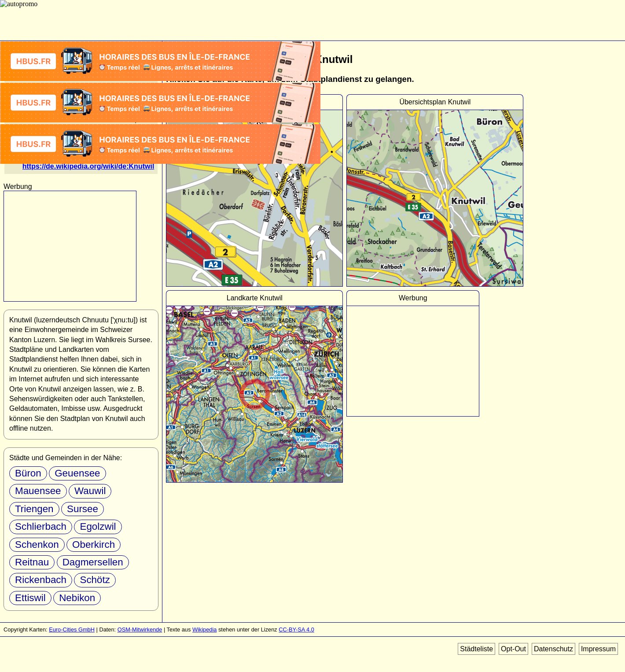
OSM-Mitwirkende (140, 630)
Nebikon (77, 598)
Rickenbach (41, 580)
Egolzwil (98, 526)
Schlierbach (41, 526)
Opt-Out (513, 649)
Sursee (83, 509)
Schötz (95, 580)
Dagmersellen (93, 562)
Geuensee (77, 473)
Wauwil (90, 491)
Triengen (34, 509)
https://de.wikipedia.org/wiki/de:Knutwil (88, 166)
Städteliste (476, 649)
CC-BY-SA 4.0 (296, 630)
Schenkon (37, 545)
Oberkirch (94, 545)
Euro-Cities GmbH (72, 630)
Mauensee (38, 491)
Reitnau (32, 562)
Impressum (598, 649)
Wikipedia (204, 630)
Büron (28, 473)
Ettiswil (30, 598)
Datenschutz (553, 649)
